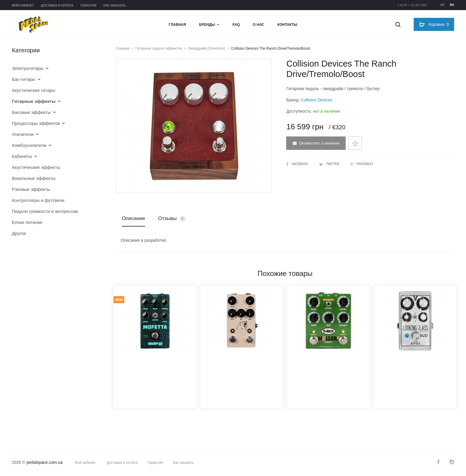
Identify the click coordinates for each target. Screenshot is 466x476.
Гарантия (88, 6)
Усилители (23, 134)
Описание (133, 218)
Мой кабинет (23, 6)
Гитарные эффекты (34, 101)
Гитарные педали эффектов (159, 48)
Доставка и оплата (57, 6)
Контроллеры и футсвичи (38, 200)
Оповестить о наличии (316, 143)
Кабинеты (22, 156)
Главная (177, 25)
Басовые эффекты (31, 112)
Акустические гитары (34, 90)
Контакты (287, 25)
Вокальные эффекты (34, 178)
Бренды (207, 25)
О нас (259, 25)
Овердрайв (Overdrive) (206, 48)
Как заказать (115, 6)
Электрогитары (28, 68)
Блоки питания (27, 222)
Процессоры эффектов (36, 123)
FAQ (236, 25)
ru (452, 5)
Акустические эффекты (36, 167)
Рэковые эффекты (31, 189)
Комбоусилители (29, 145)
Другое (19, 233)
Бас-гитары (24, 79)
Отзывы (172, 219)
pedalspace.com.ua (44, 462)
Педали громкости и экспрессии (45, 211)
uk (442, 5)
